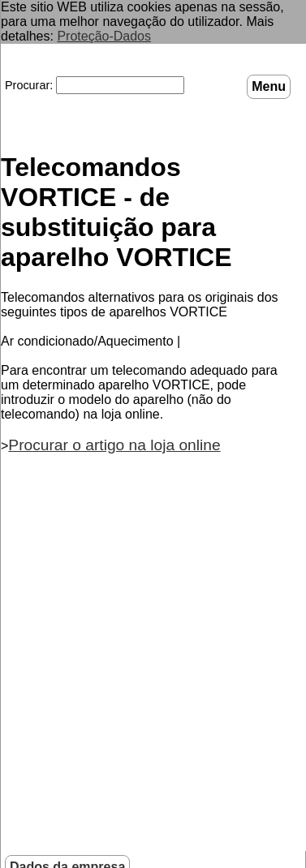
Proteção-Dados (104, 36)
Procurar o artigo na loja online (114, 444)
